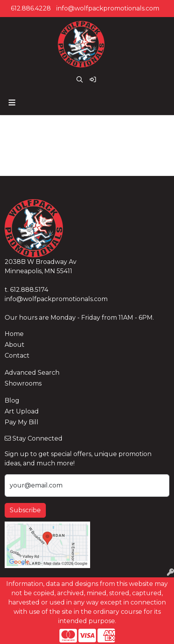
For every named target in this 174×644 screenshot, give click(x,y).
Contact (17, 356)
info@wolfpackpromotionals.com (108, 8)
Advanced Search (32, 373)
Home (14, 334)
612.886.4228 (31, 8)
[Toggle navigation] (12, 103)
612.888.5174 (29, 290)
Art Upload (22, 411)
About (15, 345)
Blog (12, 400)
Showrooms (23, 383)
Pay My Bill (22, 422)
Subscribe (25, 510)
